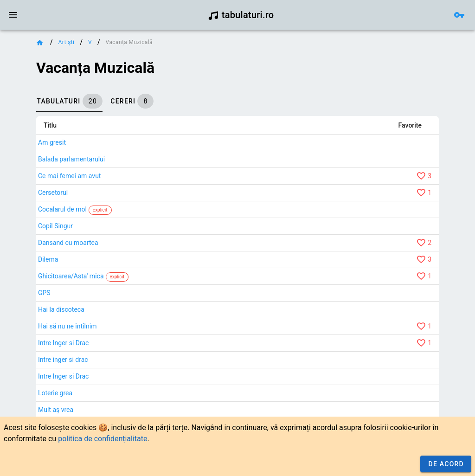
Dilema (48, 259)
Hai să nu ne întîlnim (67, 326)
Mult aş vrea (56, 410)
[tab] (69, 101)
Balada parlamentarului (71, 159)
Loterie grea (55, 393)
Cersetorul (53, 193)
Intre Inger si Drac (63, 343)
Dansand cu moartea (68, 243)
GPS (44, 293)
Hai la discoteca (61, 309)
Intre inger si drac (63, 360)
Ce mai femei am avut (69, 176)
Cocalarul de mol (62, 209)
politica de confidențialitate (103, 439)
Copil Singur (55, 226)
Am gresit (52, 142)
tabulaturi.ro (241, 15)
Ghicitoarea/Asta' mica (71, 276)
